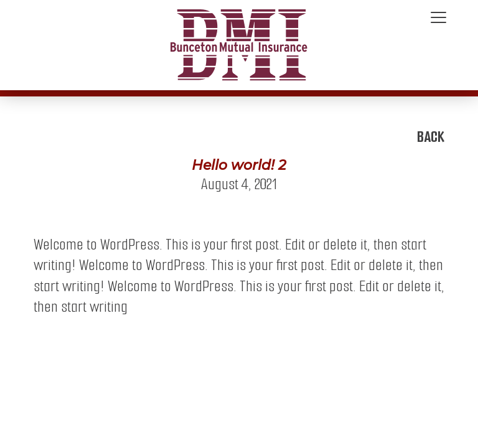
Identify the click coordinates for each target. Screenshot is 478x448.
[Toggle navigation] (438, 18)
